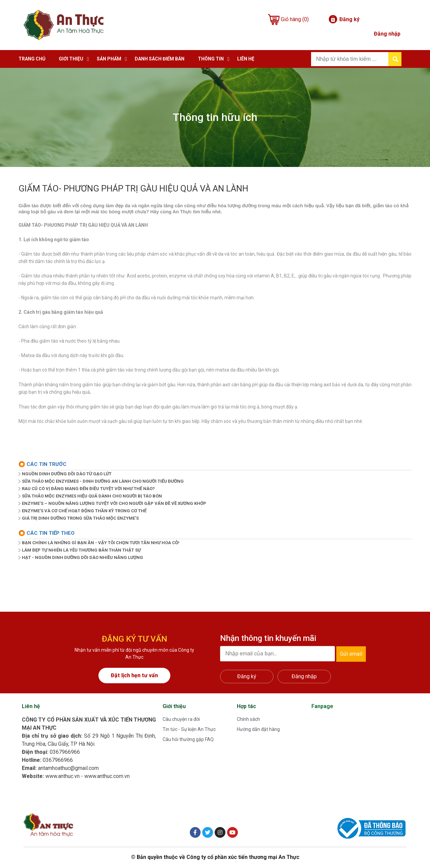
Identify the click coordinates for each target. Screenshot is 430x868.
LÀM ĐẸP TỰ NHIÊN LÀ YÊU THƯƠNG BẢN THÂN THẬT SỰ (81, 550)
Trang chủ (32, 59)
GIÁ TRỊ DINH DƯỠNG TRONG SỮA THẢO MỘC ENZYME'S (80, 518)
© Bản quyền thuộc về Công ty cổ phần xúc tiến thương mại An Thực (215, 857)
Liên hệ (246, 59)
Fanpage (322, 706)
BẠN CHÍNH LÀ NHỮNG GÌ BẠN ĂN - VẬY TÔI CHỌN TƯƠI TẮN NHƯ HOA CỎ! (101, 543)
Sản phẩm (109, 59)
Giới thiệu (71, 59)
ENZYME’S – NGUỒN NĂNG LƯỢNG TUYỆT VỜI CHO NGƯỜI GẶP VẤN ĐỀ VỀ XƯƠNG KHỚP (114, 503)
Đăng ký (349, 19)
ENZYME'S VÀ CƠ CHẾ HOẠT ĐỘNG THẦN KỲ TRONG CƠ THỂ (84, 511)
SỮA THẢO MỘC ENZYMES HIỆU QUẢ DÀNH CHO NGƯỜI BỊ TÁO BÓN (92, 496)
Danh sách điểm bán (160, 59)
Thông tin (211, 59)
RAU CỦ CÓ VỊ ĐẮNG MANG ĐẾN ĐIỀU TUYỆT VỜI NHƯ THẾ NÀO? (88, 489)
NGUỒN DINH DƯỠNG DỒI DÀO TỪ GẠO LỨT (67, 474)
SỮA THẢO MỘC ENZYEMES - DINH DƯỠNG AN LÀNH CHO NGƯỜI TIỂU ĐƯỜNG (103, 481)
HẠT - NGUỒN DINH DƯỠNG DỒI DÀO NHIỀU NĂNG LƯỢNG (82, 557)
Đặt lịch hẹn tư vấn (134, 675)
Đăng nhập (387, 34)
